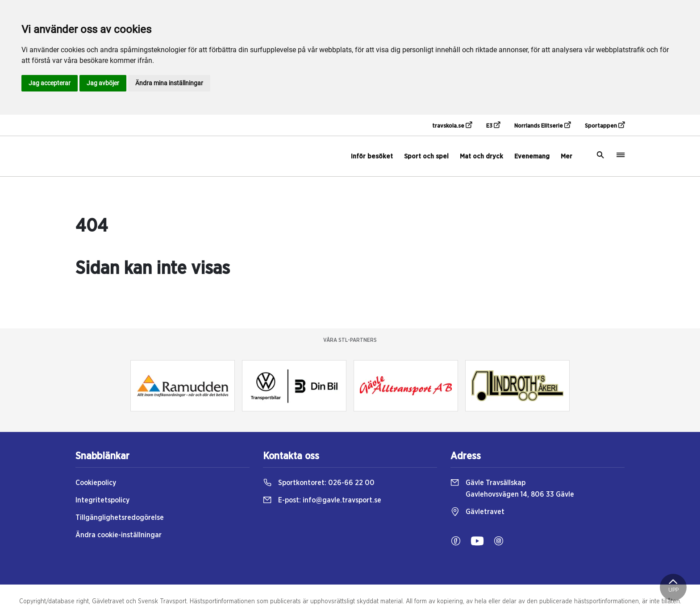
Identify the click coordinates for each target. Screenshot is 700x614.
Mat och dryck (481, 156)
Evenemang (532, 156)
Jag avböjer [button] (103, 83)
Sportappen (605, 125)
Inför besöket (372, 156)
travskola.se (452, 125)
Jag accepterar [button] (50, 83)
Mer (567, 156)
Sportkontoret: (319, 483)
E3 (493, 125)
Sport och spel (426, 156)
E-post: (322, 500)
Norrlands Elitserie (542, 125)
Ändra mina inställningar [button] (169, 83)
